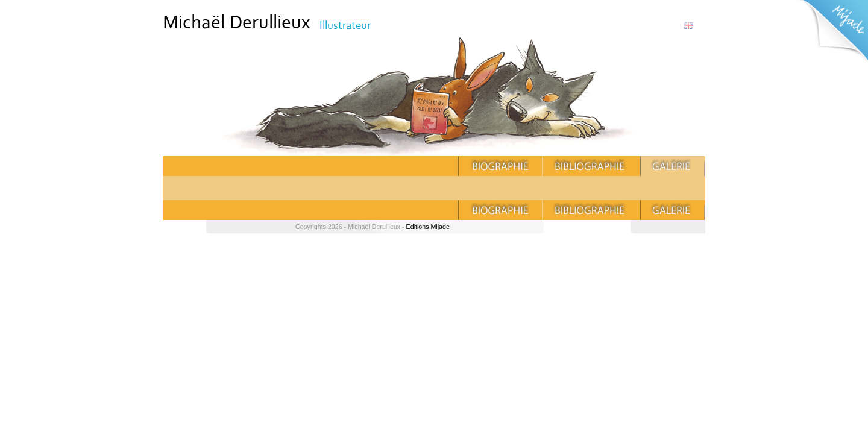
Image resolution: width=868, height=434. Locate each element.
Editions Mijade (428, 227)
